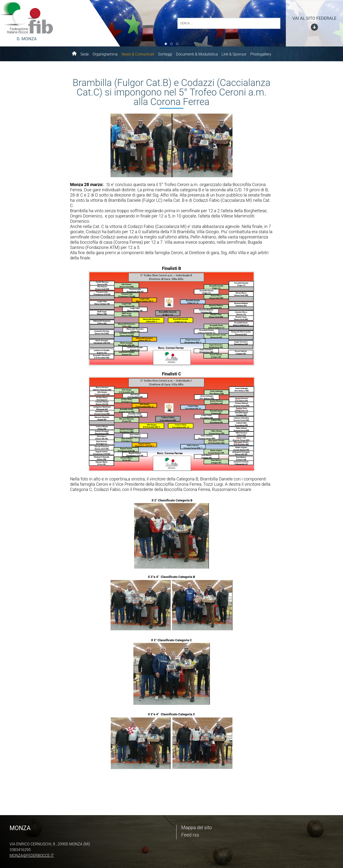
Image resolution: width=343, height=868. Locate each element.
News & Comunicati (138, 54)
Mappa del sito (197, 828)
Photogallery (261, 54)
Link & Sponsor (234, 54)
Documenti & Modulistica (197, 54)
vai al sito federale (314, 18)
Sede (85, 54)
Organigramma (105, 54)
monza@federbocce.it (32, 855)
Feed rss (190, 835)
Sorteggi (165, 54)
